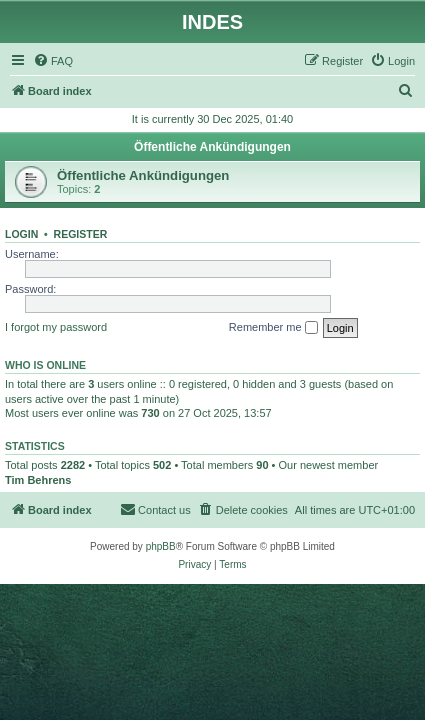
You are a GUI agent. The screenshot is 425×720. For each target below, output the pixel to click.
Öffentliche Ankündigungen (212, 147)
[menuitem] (53, 61)
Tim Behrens (38, 480)
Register (81, 234)
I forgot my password (56, 327)
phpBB (161, 546)
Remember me (273, 328)
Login (21, 234)
